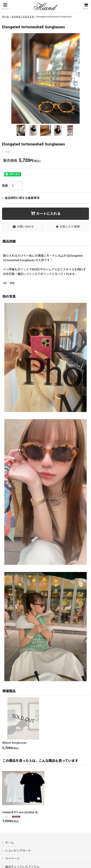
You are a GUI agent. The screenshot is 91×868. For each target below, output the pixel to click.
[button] (5, 6)
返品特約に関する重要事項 (21, 198)
